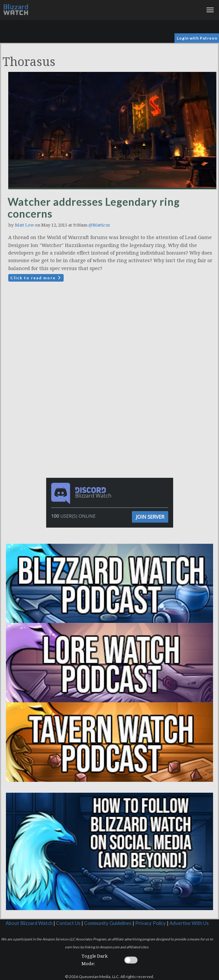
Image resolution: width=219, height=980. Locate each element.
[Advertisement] (111, 344)
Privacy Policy (151, 923)
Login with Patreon (197, 38)
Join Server (150, 517)
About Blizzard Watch (29, 923)
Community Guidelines (108, 923)
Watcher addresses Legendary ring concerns (94, 208)
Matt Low (24, 225)
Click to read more (36, 278)
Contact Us (68, 923)
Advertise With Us (189, 923)
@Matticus (99, 225)
